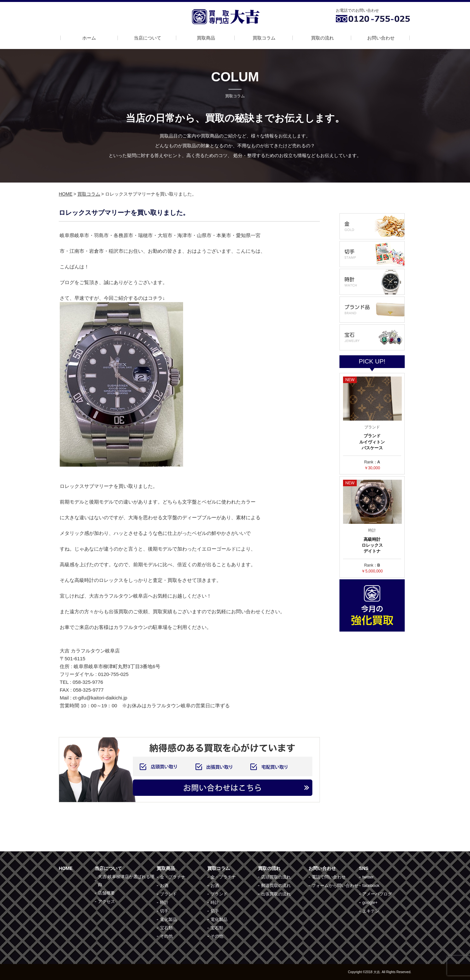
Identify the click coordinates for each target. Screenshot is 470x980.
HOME (66, 194)
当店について (148, 38)
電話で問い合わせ (329, 877)
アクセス (106, 901)
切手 (164, 911)
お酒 (164, 885)
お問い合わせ (381, 38)
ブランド (168, 894)
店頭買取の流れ (276, 877)
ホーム (89, 38)
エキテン (371, 911)
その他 (166, 936)
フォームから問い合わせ (335, 885)
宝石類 (166, 928)
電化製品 (168, 919)
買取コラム (264, 38)
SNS (364, 868)
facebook (371, 885)
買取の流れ (322, 38)
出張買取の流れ (276, 894)
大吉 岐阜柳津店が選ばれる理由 (126, 881)
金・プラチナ (173, 877)
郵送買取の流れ (276, 885)
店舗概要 (106, 893)
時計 (164, 902)
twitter (368, 877)
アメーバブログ (377, 894)
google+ (370, 902)
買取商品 (206, 38)
